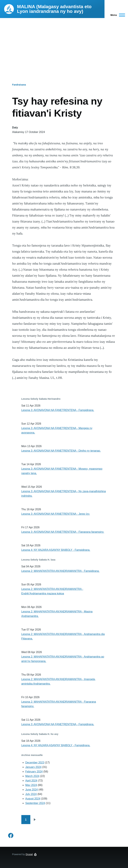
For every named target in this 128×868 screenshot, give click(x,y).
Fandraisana (19, 85)
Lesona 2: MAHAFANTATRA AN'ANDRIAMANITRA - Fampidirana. (60, 571)
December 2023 (35, 763)
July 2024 (31, 794)
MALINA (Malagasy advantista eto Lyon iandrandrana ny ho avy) (54, 9)
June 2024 (32, 790)
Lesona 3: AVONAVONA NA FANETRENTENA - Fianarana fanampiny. (63, 532)
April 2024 (31, 781)
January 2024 (33, 767)
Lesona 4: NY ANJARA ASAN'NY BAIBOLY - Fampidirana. (56, 550)
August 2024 (33, 799)
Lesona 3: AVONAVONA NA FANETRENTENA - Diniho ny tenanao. (61, 451)
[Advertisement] (64, 43)
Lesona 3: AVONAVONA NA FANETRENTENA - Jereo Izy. (56, 514)
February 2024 (34, 772)
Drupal (29, 854)
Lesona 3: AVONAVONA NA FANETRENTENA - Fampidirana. (58, 410)
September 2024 (35, 803)
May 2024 (31, 785)
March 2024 (32, 776)
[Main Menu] (117, 15)
